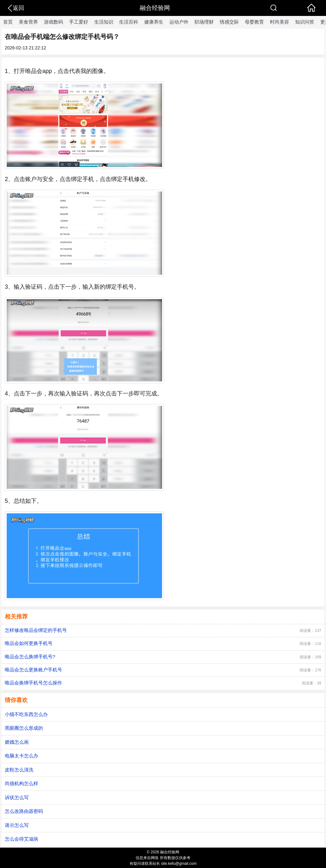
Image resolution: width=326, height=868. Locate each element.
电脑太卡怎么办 (21, 756)
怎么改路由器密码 (24, 811)
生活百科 (129, 22)
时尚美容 (280, 22)
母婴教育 (254, 22)
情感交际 (229, 22)
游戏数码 (53, 22)
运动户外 (179, 22)
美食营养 (28, 22)
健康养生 (154, 22)
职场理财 (204, 22)
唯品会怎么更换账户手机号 (33, 670)
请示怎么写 (17, 825)
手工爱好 (79, 22)
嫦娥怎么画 (17, 742)
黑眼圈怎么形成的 (24, 728)
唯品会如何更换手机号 (29, 643)
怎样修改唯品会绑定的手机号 (36, 630)
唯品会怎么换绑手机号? (30, 657)
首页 (8, 22)
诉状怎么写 (17, 797)
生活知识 (104, 22)
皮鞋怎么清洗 (19, 770)
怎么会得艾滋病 (21, 839)
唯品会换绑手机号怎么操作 (33, 683)
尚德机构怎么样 (21, 783)
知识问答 (305, 22)
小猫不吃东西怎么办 (26, 714)
